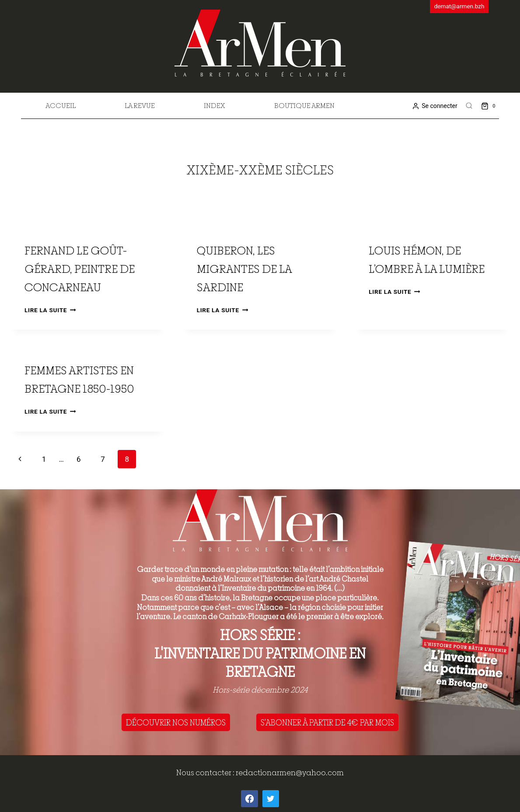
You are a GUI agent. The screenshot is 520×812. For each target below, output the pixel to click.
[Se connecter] (434, 106)
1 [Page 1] (44, 459)
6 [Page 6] (79, 459)
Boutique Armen (304, 105)
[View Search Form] (469, 106)
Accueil (61, 105)
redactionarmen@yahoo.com (290, 772)
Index (215, 105)
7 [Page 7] (103, 459)
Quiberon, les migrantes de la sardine (244, 269)
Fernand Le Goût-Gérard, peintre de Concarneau (80, 269)
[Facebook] (249, 798)
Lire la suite (50, 310)
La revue (140, 105)
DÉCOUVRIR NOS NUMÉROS (176, 722)
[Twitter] (271, 798)
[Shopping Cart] (490, 106)
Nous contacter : (206, 772)
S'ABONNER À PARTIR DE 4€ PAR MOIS (327, 722)
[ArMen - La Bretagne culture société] (260, 43)
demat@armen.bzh (459, 6)
